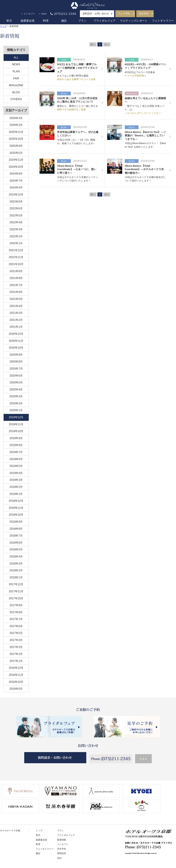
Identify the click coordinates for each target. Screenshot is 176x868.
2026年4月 (16, 118)
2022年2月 (16, 236)
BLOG (16, 92)
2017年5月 (16, 633)
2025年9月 (16, 146)
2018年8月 (16, 529)
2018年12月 (16, 501)
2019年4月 (16, 473)
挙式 (9, 21)
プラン (82, 21)
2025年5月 (16, 153)
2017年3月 (16, 647)
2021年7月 (16, 285)
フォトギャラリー (163, 21)
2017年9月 (16, 605)
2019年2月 (16, 487)
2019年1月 (16, 494)
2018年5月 (16, 549)
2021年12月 (16, 250)
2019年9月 (16, 438)
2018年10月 (16, 515)
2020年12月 (16, 334)
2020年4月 (16, 390)
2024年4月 (16, 188)
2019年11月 (16, 424)
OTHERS (16, 99)
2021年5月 (16, 299)
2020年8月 (16, 362)
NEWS (16, 64)
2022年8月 (16, 202)
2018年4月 (16, 557)
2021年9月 (16, 271)
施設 (64, 21)
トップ (3, 26)
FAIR (16, 78)
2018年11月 (16, 508)
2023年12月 (16, 195)
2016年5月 (16, 689)
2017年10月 (16, 598)
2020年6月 (16, 376)
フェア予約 (124, 14)
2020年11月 (16, 341)
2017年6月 (16, 626)
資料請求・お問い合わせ (96, 14)
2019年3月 (16, 480)
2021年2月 (16, 320)
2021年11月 (16, 257)
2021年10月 (16, 264)
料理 (46, 21)
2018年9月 (16, 522)
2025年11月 (16, 132)
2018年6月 (16, 543)
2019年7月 (16, 452)
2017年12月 (16, 584)
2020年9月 (16, 355)
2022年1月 (16, 243)
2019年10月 (16, 431)
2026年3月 (16, 125)
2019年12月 (16, 417)
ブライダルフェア (104, 21)
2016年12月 (16, 668)
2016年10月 (16, 682)
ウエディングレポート (134, 21)
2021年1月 (16, 327)
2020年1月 (16, 410)
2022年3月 (16, 229)
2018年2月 (16, 570)
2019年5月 (16, 466)
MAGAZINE (16, 85)
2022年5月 (16, 215)
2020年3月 (16, 396)
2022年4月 (16, 222)
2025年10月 (16, 139)
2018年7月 (16, 536)
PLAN (16, 71)
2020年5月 (16, 382)
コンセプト (30, 14)
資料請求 (62, 853)
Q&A (44, 14)
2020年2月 (16, 403)
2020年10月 (16, 348)
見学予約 (144, 14)
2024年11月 (16, 160)
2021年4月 (16, 306)
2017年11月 (16, 591)
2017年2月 (16, 654)
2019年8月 (16, 445)
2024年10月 (16, 167)
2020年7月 (16, 369)
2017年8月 (16, 612)
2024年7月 (16, 181)
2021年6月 (16, 292)
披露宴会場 (27, 21)
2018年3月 (16, 564)
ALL (16, 58)
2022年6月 (16, 208)
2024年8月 (16, 174)
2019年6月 (16, 459)
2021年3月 (16, 313)
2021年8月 (16, 278)
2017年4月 (16, 640)
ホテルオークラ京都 (10, 831)
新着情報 (62, 840)
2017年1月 (16, 661)
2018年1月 (16, 577)
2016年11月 (16, 675)
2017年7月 (16, 619)
